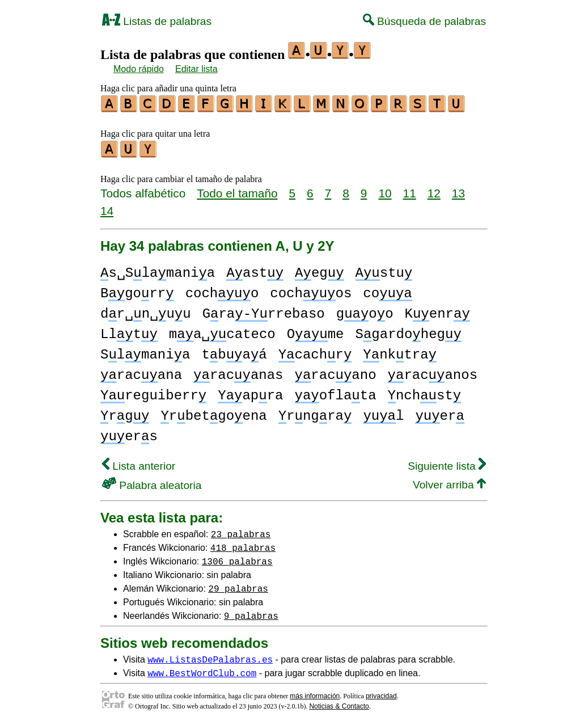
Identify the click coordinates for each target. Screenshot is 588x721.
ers (129, 433)
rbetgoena (213, 413)
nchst (424, 392)
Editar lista (196, 69)
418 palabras (243, 544)
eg (319, 270)
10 (385, 190)
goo (365, 311)
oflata (335, 392)
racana (141, 372)
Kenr (437, 311)
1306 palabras (237, 558)
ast (255, 270)
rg (125, 413)
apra (250, 392)
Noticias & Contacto (339, 703)
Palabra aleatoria (152, 482)
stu (384, 270)
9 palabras (251, 612)
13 (458, 190)
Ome (316, 331)
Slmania (145, 351)
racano (335, 372)
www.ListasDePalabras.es (210, 656)
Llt (129, 331)
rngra (315, 413)
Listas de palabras (157, 21)
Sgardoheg (409, 331)
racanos (433, 372)
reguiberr (153, 392)
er (439, 413)
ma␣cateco (222, 331)
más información (315, 693)
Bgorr (137, 290)
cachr (315, 351)
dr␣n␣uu (146, 311)
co (387, 290)
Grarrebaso (264, 311)
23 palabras (241, 530)
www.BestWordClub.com (202, 669)
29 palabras (238, 585)
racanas (238, 372)
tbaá (234, 351)
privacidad (381, 693)
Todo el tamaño (237, 190)
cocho (222, 290)
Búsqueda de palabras (424, 21)
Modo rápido (139, 69)
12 (434, 190)
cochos (311, 290)
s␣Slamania (158, 270)
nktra (400, 351)
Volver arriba (449, 481)
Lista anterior (139, 463)
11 (410, 190)
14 (107, 207)
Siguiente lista (447, 463)
